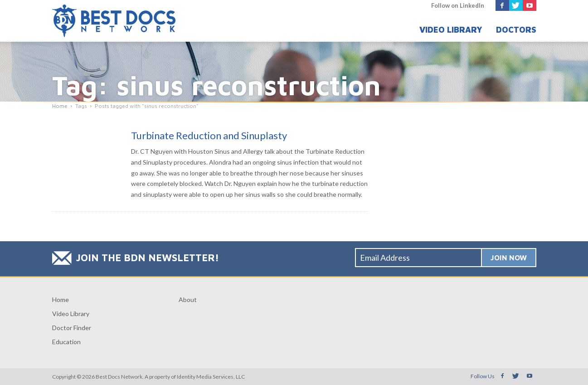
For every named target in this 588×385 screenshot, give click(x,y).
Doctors (516, 30)
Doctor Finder (72, 328)
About (188, 300)
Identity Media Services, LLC (211, 377)
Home (61, 300)
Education (66, 342)
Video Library (451, 30)
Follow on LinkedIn (458, 5)
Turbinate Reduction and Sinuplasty (209, 135)
